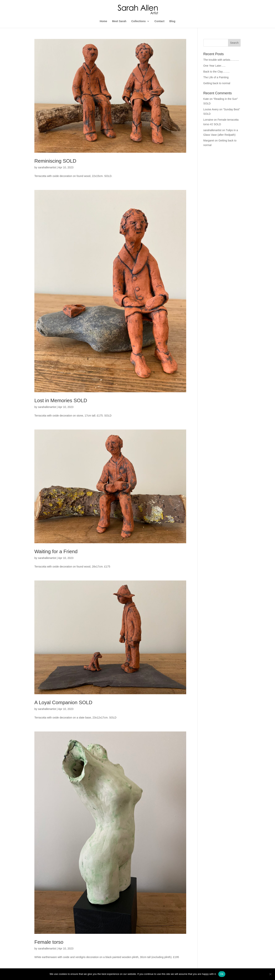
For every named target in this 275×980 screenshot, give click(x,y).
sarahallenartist (47, 167)
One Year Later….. (214, 66)
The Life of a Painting (216, 77)
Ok (222, 974)
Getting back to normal (217, 83)
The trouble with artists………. (221, 60)
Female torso (49, 942)
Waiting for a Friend (56, 551)
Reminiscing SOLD (55, 161)
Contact (159, 21)
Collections (138, 21)
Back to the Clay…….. (217, 72)
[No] (270, 974)
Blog (172, 21)
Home (103, 21)
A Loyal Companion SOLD (63, 702)
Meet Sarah (119, 21)
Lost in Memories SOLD (61, 400)
